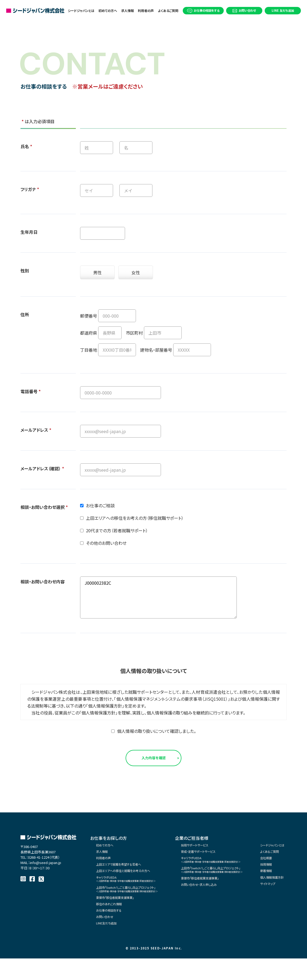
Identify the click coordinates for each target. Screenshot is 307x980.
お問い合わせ (244, 10)
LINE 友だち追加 (283, 10)
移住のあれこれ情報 (113, 923)
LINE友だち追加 (110, 947)
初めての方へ (108, 11)
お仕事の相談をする (203, 11)
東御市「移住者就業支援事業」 (121, 915)
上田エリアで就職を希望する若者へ (125, 873)
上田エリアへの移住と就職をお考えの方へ (131, 881)
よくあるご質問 (168, 11)
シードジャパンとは (81, 11)
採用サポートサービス (215, 849)
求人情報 (127, 11)
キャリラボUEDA (138, 891)
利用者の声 (146, 11)
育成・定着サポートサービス (220, 857)
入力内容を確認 (153, 760)
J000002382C (158, 597)
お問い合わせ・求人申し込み (221, 899)
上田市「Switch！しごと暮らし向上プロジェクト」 (140, 904)
